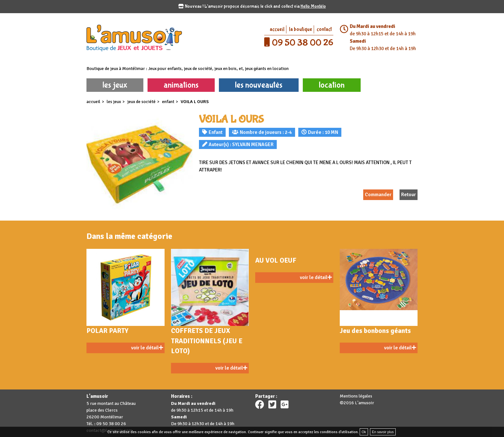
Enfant (168, 102)
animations (181, 85)
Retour (409, 195)
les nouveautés (259, 85)
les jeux (115, 85)
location (332, 85)
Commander (378, 195)
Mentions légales (356, 396)
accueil (277, 29)
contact (324, 29)
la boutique (301, 29)
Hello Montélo (313, 6)
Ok (364, 432)
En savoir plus (383, 432)
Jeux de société (141, 102)
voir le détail (147, 348)
